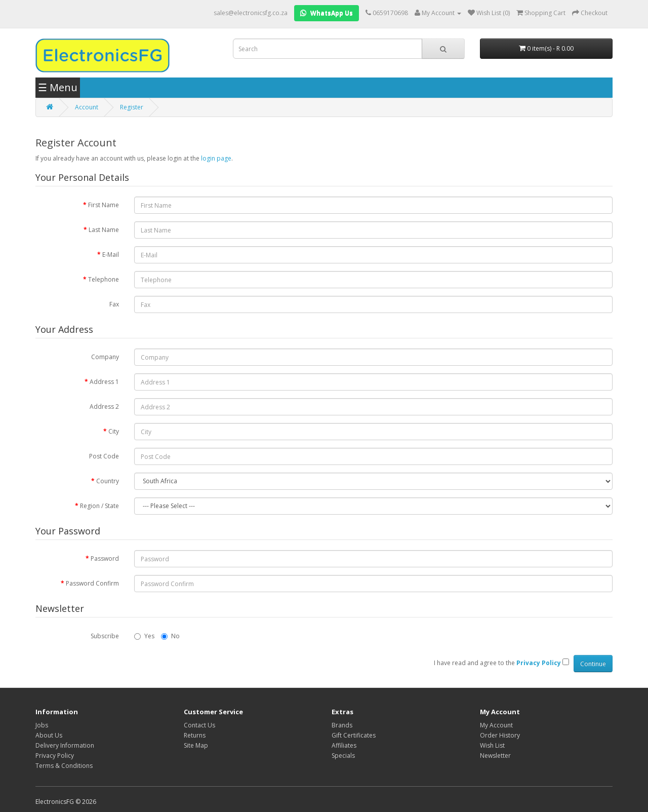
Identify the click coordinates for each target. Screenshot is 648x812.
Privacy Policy (55, 756)
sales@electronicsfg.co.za (251, 13)
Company (105, 357)
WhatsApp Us (327, 13)
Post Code (104, 456)
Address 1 (104, 382)
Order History (500, 735)
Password (105, 558)
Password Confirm (92, 583)
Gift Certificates (354, 735)
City (114, 431)
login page (216, 158)
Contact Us (199, 725)
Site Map (196, 745)
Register (132, 107)
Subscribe (105, 636)
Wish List (492, 745)
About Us (49, 735)
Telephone (104, 279)
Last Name (104, 230)
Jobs (42, 725)
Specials (343, 756)
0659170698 (390, 13)
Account (87, 107)
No (170, 636)
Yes (144, 636)
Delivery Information (65, 745)
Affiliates (344, 745)
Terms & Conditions (64, 766)
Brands (342, 725)
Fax (114, 304)
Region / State (99, 506)
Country (108, 481)
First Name (104, 205)
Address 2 (104, 407)
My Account (496, 725)
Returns (195, 735)
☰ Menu (58, 87)
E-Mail (111, 255)
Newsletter (495, 756)
